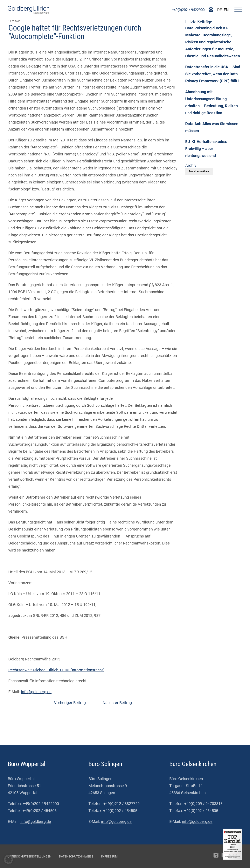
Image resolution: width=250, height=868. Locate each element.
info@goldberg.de (36, 692)
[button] (9, 859)
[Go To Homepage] (29, 12)
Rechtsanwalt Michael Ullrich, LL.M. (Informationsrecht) (56, 670)
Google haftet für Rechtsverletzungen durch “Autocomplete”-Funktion (75, 32)
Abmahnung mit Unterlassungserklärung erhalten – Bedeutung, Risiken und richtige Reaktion (212, 102)
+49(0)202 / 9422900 (188, 10)
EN (226, 10)
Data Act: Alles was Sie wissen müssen (212, 127)
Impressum (109, 857)
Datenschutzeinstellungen (30, 857)
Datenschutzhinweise (76, 857)
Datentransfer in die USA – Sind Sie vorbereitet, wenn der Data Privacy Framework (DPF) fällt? (213, 74)
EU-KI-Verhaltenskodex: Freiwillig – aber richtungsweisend (206, 149)
